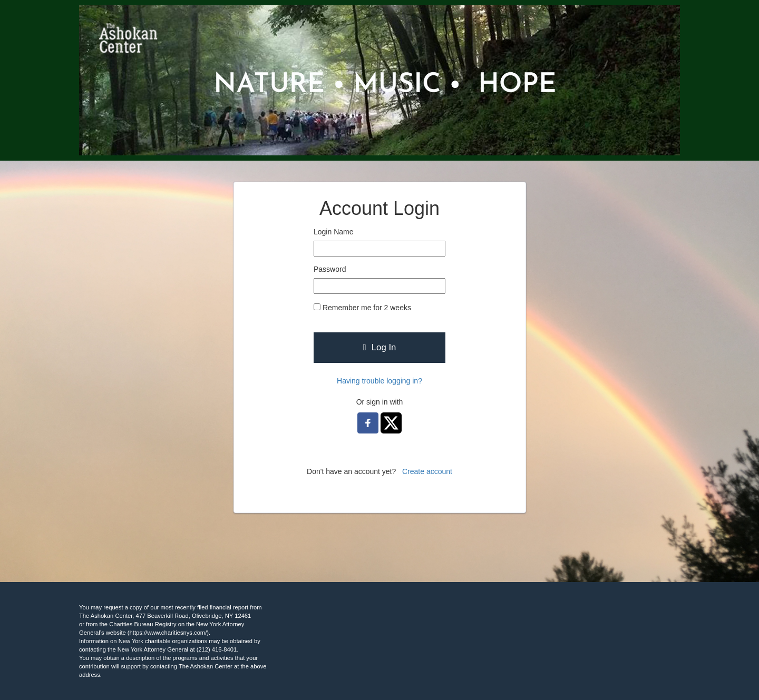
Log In (380, 347)
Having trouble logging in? (379, 381)
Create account (427, 471)
